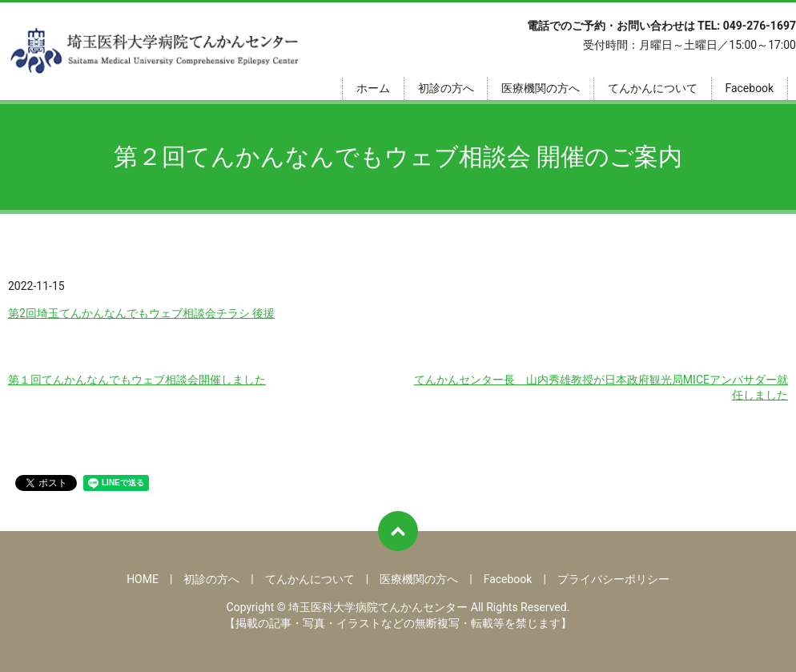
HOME (143, 579)
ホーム (373, 88)
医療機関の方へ (541, 88)
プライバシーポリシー (613, 579)
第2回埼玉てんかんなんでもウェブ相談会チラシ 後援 (141, 313)
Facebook (749, 88)
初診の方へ (446, 88)
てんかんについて (653, 88)
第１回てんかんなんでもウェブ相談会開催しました (137, 380)
